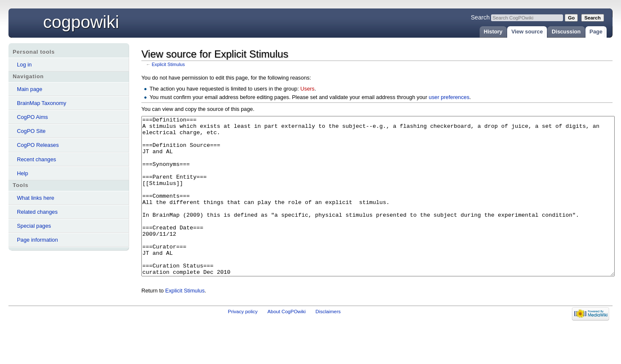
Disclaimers (328, 343)
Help (22, 173)
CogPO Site (31, 131)
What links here (36, 198)
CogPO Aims (32, 117)
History (493, 32)
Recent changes (36, 159)
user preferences (449, 97)
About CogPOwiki (287, 343)
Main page (30, 89)
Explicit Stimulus (168, 64)
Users (308, 89)
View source (527, 32)
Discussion (566, 32)
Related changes (37, 212)
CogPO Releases (38, 145)
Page (596, 32)
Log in (24, 65)
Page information (37, 240)
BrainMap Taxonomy (41, 103)
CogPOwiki (81, 22)
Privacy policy (243, 343)
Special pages (34, 226)
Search (480, 17)
